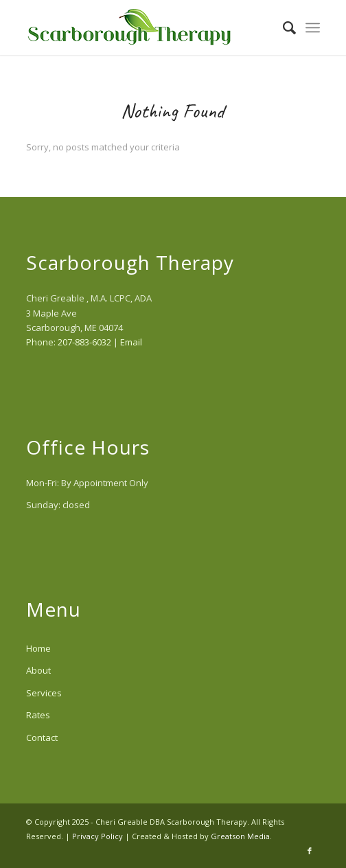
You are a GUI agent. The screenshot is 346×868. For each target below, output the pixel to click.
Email (131, 342)
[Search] (282, 27)
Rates (38, 715)
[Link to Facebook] (310, 851)
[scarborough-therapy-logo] (144, 27)
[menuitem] (282, 27)
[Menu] (313, 27)
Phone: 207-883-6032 (69, 342)
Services (44, 693)
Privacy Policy (97, 836)
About (38, 670)
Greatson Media (240, 836)
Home (38, 648)
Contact (42, 738)
